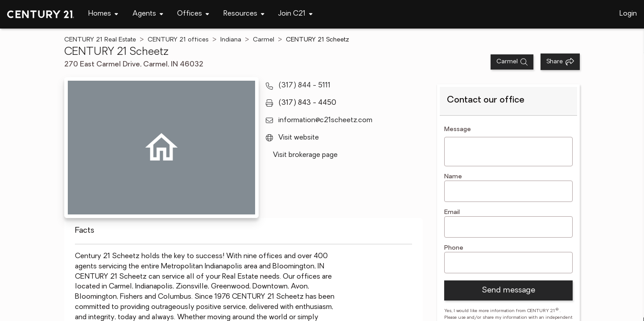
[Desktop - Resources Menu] (244, 14)
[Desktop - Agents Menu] (148, 14)
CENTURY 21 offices (178, 40)
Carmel (264, 40)
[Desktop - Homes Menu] (103, 14)
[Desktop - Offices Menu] (193, 14)
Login (628, 14)
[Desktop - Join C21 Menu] (295, 14)
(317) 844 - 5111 (304, 86)
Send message (508, 290)
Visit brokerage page (305, 155)
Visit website (299, 138)
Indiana (231, 40)
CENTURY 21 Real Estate (100, 40)
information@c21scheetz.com (325, 120)
